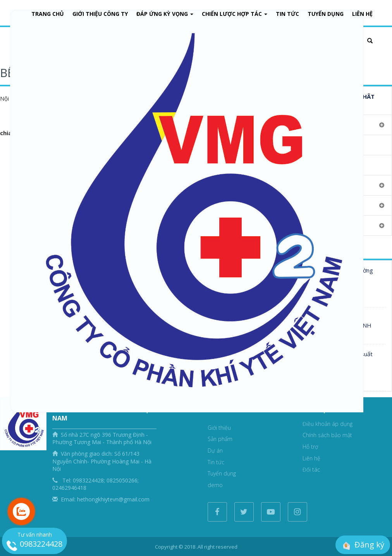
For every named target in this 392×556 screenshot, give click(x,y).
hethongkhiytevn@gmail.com (113, 499)
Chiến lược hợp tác (235, 14)
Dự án (215, 450)
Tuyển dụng (326, 14)
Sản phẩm (220, 439)
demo (215, 485)
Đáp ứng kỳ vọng (165, 14)
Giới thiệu (219, 428)
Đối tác (311, 469)
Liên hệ (311, 458)
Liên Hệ (362, 14)
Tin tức (287, 14)
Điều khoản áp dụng (328, 424)
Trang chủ (48, 14)
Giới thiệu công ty (100, 14)
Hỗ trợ (310, 447)
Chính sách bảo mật (327, 435)
